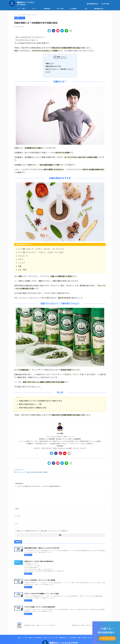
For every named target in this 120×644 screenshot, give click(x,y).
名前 (17, 507)
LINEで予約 (105, 4)
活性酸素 (45, 471)
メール (18, 515)
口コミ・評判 (60, 9)
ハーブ (24, 471)
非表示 (64, 57)
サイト (17, 522)
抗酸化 (28, 471)
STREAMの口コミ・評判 (51, 636)
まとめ (50, 71)
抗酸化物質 (33, 471)
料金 (31, 636)
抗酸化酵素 (40, 471)
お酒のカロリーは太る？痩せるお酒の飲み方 (47, 560)
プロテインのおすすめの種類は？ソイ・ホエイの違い (49, 592)
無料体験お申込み (93, 4)
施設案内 (74, 636)
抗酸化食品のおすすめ (54, 66)
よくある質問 (73, 9)
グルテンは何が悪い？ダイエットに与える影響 (47, 579)
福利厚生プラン (64, 636)
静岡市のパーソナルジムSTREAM (25, 3)
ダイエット (22, 468)
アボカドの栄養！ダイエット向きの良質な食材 (47, 605)
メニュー (34, 9)
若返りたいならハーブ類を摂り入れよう (60, 69)
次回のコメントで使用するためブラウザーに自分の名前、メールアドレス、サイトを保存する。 (43, 529)
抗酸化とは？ (52, 63)
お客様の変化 (47, 9)
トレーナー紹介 (21, 9)
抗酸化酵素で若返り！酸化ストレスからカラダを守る (49, 546)
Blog (86, 9)
